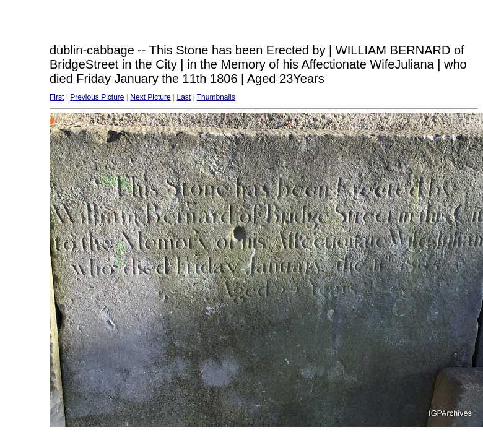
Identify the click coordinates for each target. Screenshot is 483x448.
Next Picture (150, 97)
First (57, 97)
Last (184, 97)
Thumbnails (216, 97)
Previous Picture (97, 97)
